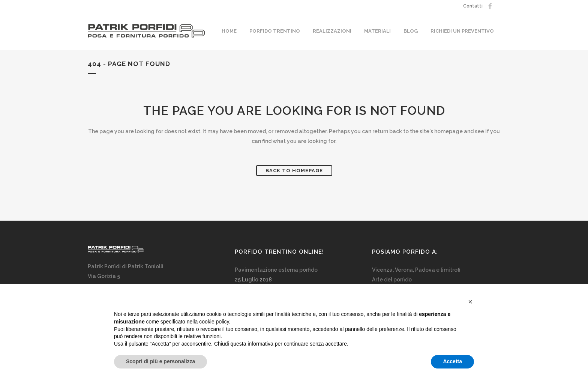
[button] (470, 302)
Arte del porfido (392, 280)
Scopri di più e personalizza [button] (160, 361)
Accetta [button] (452, 361)
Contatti (473, 6)
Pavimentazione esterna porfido (276, 270)
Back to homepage (294, 171)
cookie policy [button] (214, 322)
